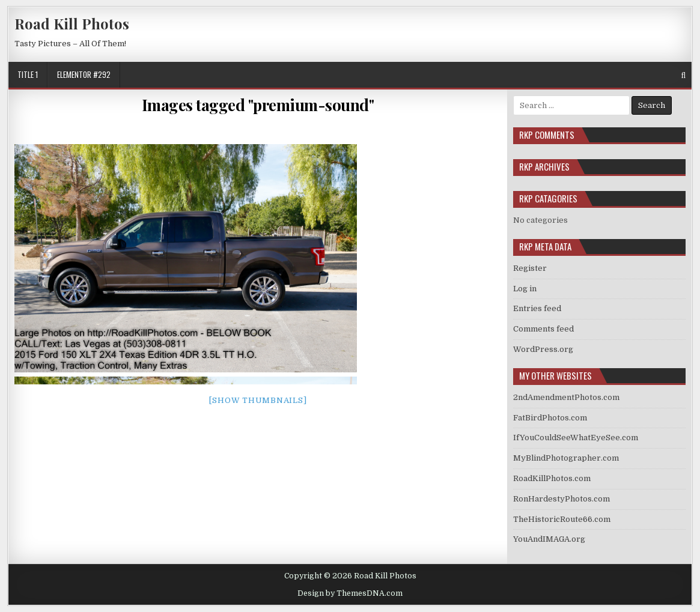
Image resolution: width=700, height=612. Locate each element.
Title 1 (28, 74)
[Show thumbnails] (258, 400)
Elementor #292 (84, 74)
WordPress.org (543, 349)
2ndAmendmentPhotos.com (566, 397)
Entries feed (537, 308)
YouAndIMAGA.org (549, 539)
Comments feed (543, 329)
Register (530, 268)
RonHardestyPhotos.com (562, 499)
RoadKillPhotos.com (552, 478)
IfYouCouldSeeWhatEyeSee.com (576, 438)
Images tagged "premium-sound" (258, 105)
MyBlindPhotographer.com (566, 458)
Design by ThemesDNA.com (350, 593)
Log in (525, 289)
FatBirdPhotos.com (550, 418)
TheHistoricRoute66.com (562, 519)
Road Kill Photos (72, 23)
